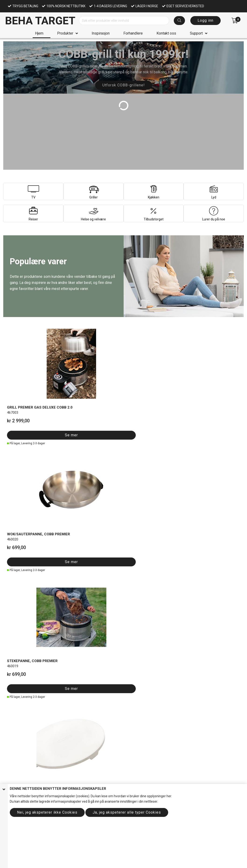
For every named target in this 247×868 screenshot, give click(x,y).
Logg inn (205, 20)
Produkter (65, 33)
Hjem (39, 33)
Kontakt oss (166, 33)
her (169, 796)
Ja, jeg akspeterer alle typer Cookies (127, 812)
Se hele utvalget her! (36, 697)
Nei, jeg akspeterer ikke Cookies (47, 812)
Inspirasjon (101, 33)
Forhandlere (133, 33)
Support (196, 33)
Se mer (22, 398)
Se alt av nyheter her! (157, 490)
